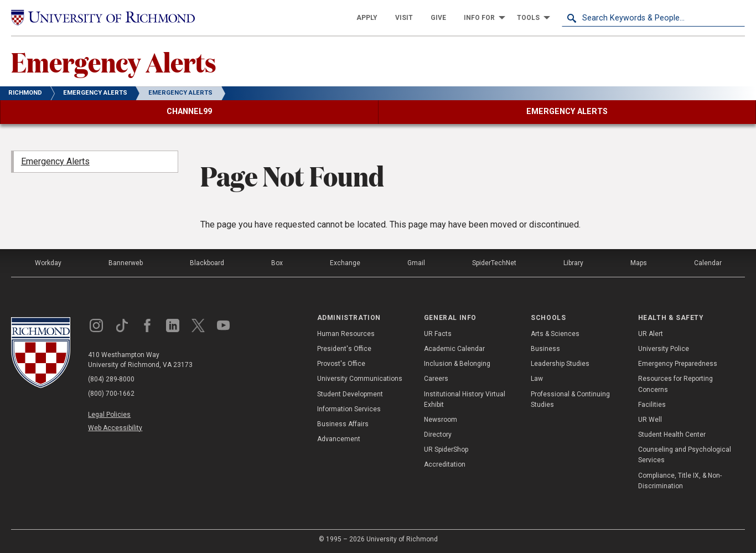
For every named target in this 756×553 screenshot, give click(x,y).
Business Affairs (343, 424)
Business (545, 349)
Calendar (708, 263)
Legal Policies (109, 415)
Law (537, 379)
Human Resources (346, 334)
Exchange (345, 263)
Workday (48, 263)
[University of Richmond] (103, 17)
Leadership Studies (560, 364)
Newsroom (441, 420)
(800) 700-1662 (111, 394)
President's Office (344, 349)
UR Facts (438, 334)
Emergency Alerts (114, 61)
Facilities (652, 405)
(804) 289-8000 (111, 379)
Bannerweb (126, 263)
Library (573, 263)
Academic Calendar (454, 349)
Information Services (349, 409)
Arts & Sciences (555, 334)
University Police (664, 349)
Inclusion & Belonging (457, 364)
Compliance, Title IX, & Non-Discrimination (680, 481)
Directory (438, 435)
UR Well (650, 420)
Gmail (416, 263)
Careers (436, 379)
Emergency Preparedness (678, 364)
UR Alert (651, 334)
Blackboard (207, 263)
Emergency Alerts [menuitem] (55, 161)
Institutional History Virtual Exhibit (465, 399)
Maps (639, 263)
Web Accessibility (115, 428)
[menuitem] (367, 18)
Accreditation (445, 464)
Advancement (339, 439)
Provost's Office (341, 364)
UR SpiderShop (446, 449)
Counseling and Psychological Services (685, 455)
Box (277, 263)
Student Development (350, 394)
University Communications (360, 379)
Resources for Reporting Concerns (675, 384)
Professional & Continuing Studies (570, 399)
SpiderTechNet (494, 263)
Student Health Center (672, 435)
